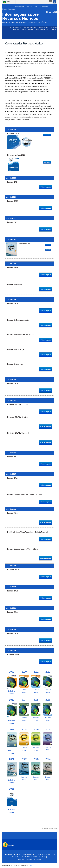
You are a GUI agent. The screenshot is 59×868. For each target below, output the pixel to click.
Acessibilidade (19, 6)
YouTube (53, 12)
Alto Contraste (32, 6)
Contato (53, 30)
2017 (12, 730)
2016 (48, 700)
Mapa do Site (43, 6)
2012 (48, 672)
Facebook (47, 12)
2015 (36, 700)
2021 (12, 759)
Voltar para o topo (50, 829)
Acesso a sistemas (27, 30)
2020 (48, 730)
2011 (36, 672)
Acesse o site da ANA (42, 30)
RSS (56, 12)
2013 (12, 700)
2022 (24, 759)
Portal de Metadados (31, 27)
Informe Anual (24, 690)
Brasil (9, 2)
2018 (24, 730)
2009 (12, 672)
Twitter (50, 12)
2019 (36, 730)
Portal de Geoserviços (15, 27)
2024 (48, 759)
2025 (12, 789)
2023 (36, 759)
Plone (30, 865)
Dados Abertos (44, 27)
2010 (24, 672)
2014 (24, 700)
